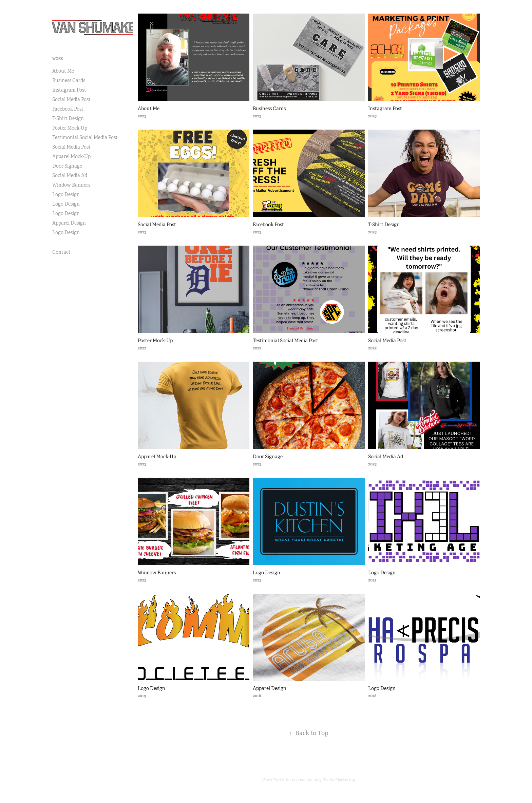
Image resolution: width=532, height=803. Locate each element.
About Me (63, 71)
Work (58, 58)
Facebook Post (68, 109)
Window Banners (71, 185)
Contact (61, 252)
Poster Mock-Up (70, 128)
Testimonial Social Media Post (85, 137)
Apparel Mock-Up (71, 156)
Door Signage (67, 166)
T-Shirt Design (68, 118)
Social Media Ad (70, 175)
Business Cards (69, 80)
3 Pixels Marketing (337, 780)
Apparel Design (69, 223)
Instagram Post (69, 90)
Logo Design (66, 194)
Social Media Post (71, 99)
